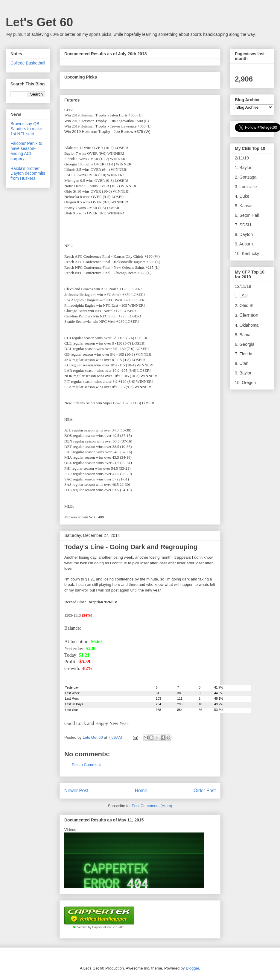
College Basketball (28, 63)
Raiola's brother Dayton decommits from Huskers (28, 173)
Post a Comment (86, 765)
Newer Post (76, 791)
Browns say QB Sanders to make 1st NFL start (26, 129)
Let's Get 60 (39, 22)
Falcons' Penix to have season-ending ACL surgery (26, 151)
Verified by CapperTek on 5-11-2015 (101, 927)
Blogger (192, 968)
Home (141, 791)
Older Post (205, 791)
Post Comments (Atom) (152, 806)
